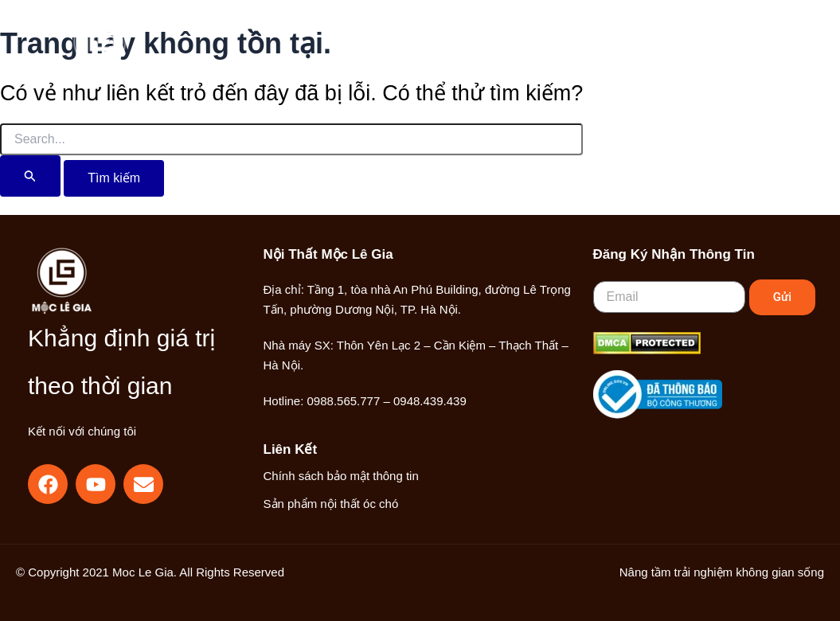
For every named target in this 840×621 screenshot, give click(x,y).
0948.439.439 (430, 401)
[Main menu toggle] (752, 51)
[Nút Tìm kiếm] (30, 176)
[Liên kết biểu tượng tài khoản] (701, 51)
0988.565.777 (344, 401)
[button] (666, 52)
